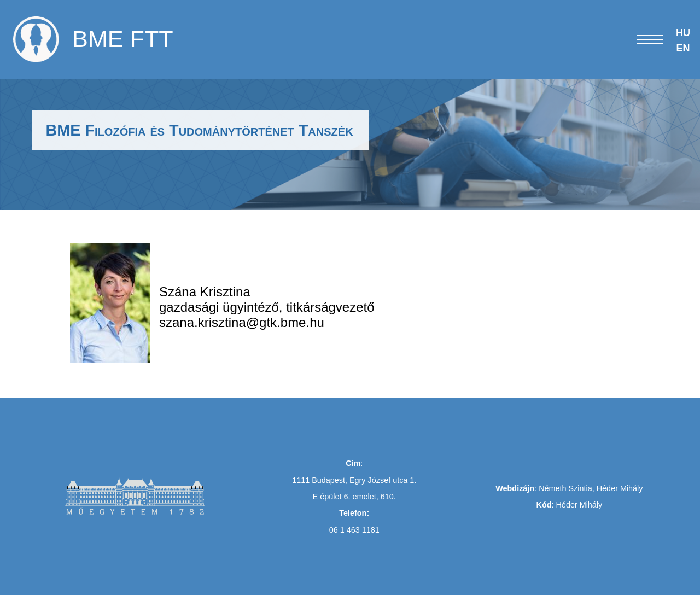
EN (683, 48)
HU (683, 33)
